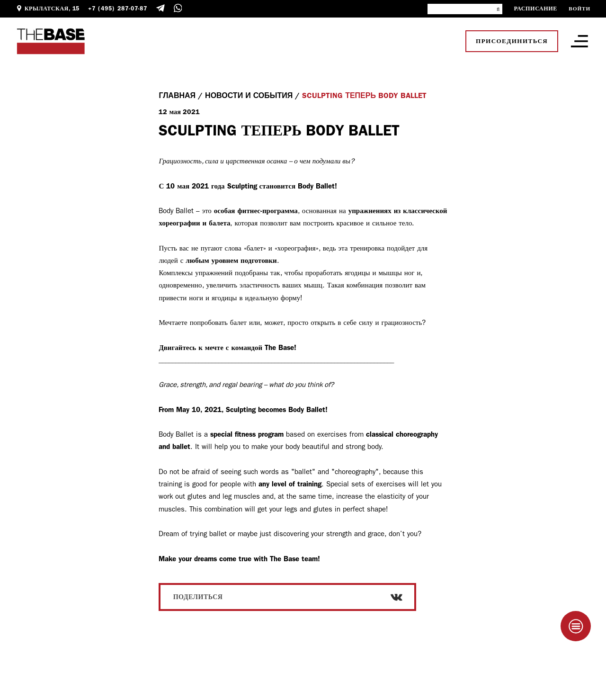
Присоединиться (512, 41)
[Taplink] (576, 626)
